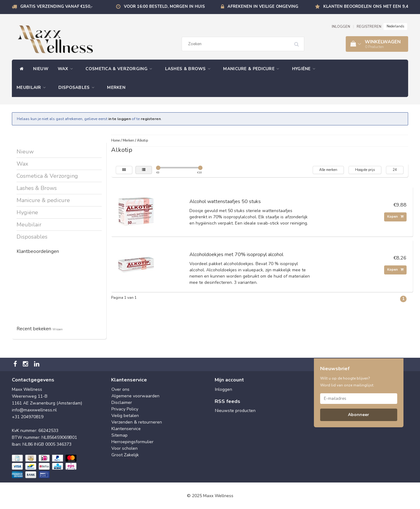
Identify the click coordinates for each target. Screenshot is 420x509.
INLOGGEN (341, 27)
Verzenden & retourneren (137, 422)
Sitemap (120, 435)
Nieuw (41, 69)
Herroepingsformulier (132, 442)
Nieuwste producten (235, 411)
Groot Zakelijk (125, 455)
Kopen (395, 217)
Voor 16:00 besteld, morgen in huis (164, 7)
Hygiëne (305, 69)
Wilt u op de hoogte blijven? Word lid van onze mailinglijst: (347, 382)
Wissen (58, 329)
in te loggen (120, 119)
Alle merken (328, 170)
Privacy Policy (125, 409)
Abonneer (359, 415)
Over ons (120, 389)
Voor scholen (125, 448)
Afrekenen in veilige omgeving (263, 7)
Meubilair (33, 87)
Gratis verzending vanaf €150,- (56, 7)
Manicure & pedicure (253, 69)
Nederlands (395, 26)
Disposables (78, 87)
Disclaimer (122, 402)
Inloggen (224, 389)
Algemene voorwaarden (135, 396)
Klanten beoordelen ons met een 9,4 (366, 7)
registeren (151, 119)
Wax (67, 69)
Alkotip (142, 141)
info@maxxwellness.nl (34, 410)
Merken (116, 87)
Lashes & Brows (190, 69)
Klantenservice (126, 429)
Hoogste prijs (365, 170)
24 (395, 170)
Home (115, 141)
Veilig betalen (125, 416)
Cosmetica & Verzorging (120, 69)
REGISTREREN (369, 27)
